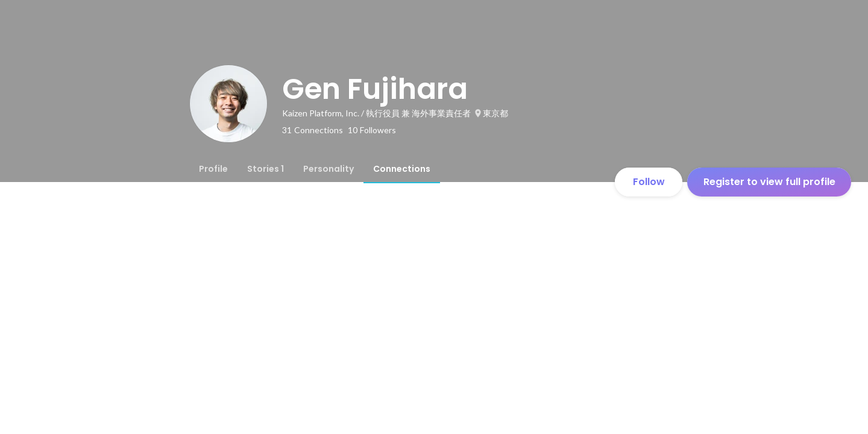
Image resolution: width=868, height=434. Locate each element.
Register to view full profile (769, 182)
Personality (329, 169)
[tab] (213, 169)
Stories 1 (266, 169)
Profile (213, 169)
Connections (402, 169)
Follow (649, 182)
